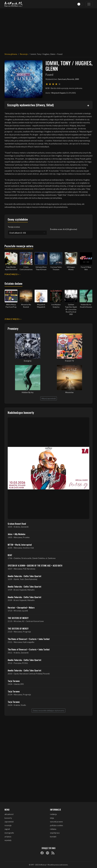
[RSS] (53, 853)
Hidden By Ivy (28, 392)
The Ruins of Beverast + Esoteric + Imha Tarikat (29, 639)
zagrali (7, 829)
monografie (9, 833)
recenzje (8, 825)
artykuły (8, 837)
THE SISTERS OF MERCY (18, 618)
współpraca (55, 833)
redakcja (53, 814)
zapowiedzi (9, 822)
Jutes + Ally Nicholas (17, 534)
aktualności (9, 814)
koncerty (8, 818)
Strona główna (11, 54)
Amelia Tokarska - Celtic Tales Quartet (25, 576)
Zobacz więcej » (12, 319)
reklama (53, 829)
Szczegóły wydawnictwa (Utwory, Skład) (30, 105)
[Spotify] (47, 853)
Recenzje (24, 54)
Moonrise (69, 392)
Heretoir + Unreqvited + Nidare (21, 607)
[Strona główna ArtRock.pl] (14, 4)
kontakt (53, 837)
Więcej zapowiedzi (49, 398)
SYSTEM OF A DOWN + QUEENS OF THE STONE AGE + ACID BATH (35, 565)
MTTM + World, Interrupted (20, 545)
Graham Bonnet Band (17, 524)
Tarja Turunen (14, 681)
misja (52, 818)
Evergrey (28, 361)
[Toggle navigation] (89, 4)
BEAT (10, 555)
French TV (69, 361)
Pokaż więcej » (12, 274)
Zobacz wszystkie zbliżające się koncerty (48, 711)
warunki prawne (56, 822)
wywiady (8, 840)
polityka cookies (57, 825)
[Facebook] (42, 853)
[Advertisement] (48, 29)
